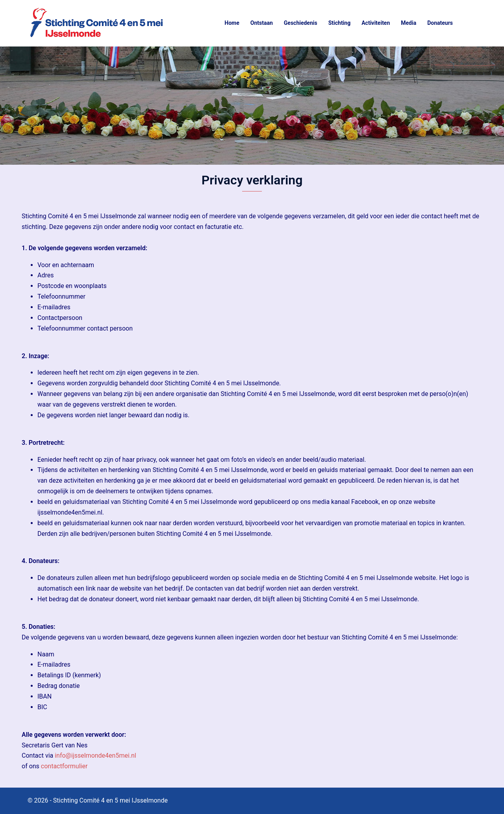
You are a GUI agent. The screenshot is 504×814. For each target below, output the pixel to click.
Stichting (340, 23)
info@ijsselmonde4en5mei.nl (95, 755)
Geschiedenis (301, 23)
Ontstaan (262, 23)
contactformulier (64, 766)
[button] (473, 23)
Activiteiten (376, 23)
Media (409, 23)
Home (232, 23)
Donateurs (440, 23)
